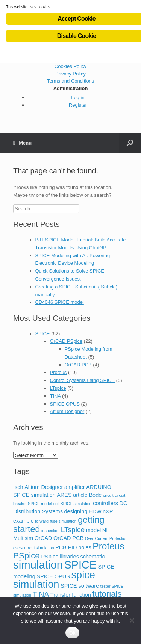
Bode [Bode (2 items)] (95, 495)
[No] (132, 620)
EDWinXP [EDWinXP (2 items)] (101, 511)
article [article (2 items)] (80, 495)
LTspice (58, 388)
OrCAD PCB (78, 365)
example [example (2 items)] (23, 521)
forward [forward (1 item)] (42, 521)
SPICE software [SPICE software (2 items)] (80, 586)
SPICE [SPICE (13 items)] (80, 565)
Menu (22, 143)
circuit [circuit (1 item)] (108, 495)
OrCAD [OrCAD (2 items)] (43, 538)
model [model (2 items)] (93, 530)
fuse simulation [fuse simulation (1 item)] (63, 521)
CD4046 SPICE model (60, 302)
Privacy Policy (70, 74)
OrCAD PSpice (66, 341)
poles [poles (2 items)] (85, 547)
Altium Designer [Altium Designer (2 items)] (44, 487)
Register (78, 105)
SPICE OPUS (65, 404)
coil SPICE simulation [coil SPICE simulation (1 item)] (73, 504)
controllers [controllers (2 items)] (105, 503)
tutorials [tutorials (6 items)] (107, 594)
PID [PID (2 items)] (72, 547)
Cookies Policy (70, 66)
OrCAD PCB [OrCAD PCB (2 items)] (68, 538)
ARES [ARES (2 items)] (64, 495)
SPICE (43, 334)
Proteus (58, 372)
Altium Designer (67, 411)
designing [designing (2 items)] (76, 511)
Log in (78, 97)
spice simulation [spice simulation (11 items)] (54, 580)
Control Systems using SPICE (83, 380)
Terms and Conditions (71, 81)
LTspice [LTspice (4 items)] (73, 530)
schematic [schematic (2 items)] (93, 557)
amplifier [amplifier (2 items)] (75, 487)
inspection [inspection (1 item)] (50, 531)
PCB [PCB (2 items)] (61, 547)
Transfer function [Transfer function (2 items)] (71, 595)
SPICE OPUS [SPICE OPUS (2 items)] (53, 576)
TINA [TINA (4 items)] (41, 594)
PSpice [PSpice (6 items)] (27, 556)
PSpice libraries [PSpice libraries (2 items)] (60, 557)
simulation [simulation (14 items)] (38, 565)
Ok (72, 633)
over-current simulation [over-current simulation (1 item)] (33, 548)
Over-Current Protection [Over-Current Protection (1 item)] (106, 538)
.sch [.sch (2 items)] (18, 487)
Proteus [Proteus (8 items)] (108, 546)
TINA (55, 396)
